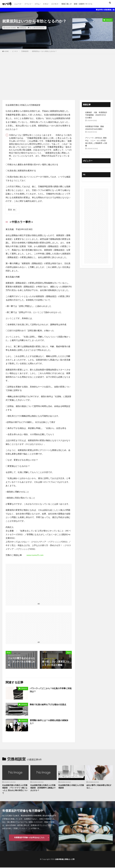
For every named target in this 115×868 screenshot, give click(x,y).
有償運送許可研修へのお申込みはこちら (29, 838)
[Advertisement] (57, 76)
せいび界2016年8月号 (37, 28)
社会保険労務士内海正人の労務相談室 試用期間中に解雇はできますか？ (43, 788)
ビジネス (55, 4)
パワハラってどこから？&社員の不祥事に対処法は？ (50, 690)
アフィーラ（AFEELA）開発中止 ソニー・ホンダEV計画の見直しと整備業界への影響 (96, 142)
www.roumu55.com (35, 555)
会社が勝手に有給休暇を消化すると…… (99, 787)
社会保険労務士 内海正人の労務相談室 (71, 787)
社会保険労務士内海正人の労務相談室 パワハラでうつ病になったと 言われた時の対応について (15, 789)
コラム (37, 4)
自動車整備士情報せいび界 (65, 860)
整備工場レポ (66, 4)
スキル (45, 4)
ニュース (18, 4)
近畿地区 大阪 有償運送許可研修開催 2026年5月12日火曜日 (96, 115)
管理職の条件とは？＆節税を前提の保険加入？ (50, 722)
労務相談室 (23, 28)
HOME (6, 51)
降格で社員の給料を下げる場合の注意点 (50, 704)
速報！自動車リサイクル (83, 4)
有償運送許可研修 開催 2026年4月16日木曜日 (95, 128)
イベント (28, 4)
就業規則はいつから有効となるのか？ (44, 51)
